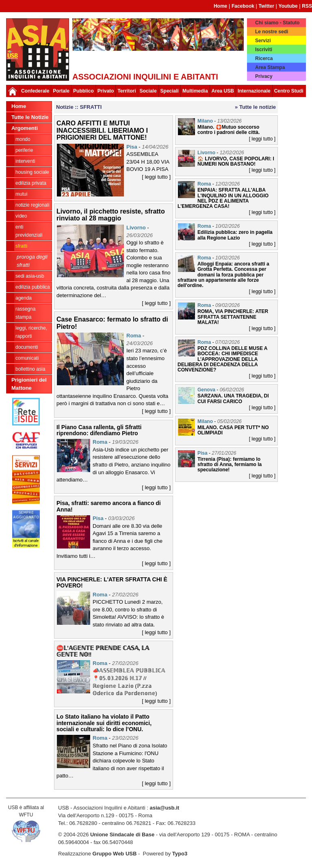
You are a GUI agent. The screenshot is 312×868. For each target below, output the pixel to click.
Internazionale (254, 91)
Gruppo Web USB (115, 854)
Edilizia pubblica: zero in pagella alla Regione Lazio (235, 235)
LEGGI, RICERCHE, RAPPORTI (31, 332)
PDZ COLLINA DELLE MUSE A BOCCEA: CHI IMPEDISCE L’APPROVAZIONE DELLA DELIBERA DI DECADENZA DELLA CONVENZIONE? (222, 359)
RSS (307, 6)
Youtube (288, 6)
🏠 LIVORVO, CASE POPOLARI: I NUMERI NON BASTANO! (236, 161)
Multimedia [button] (195, 91)
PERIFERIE (24, 150)
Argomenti (25, 128)
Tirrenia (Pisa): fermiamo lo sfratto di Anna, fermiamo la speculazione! (230, 464)
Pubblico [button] (83, 91)
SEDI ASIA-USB (30, 276)
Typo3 (180, 854)
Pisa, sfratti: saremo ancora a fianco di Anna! (109, 506)
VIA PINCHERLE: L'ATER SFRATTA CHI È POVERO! (112, 582)
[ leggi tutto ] (156, 177)
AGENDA (24, 298)
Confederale (35, 91)
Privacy (264, 76)
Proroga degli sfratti (32, 261)
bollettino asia (30, 369)
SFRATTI (21, 246)
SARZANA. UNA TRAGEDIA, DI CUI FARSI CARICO (233, 398)
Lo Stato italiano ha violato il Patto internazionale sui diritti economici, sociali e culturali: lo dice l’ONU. (104, 723)
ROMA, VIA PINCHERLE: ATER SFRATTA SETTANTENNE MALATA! (233, 317)
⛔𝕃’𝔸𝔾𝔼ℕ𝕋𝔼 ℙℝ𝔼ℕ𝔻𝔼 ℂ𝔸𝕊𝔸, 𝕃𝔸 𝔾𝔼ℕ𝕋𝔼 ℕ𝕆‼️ (103, 651)
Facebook (243, 6)
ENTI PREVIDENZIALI (29, 231)
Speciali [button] (170, 91)
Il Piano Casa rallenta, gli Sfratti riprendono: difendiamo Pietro (99, 430)
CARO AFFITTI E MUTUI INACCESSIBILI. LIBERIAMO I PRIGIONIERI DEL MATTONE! (102, 130)
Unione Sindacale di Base (122, 835)
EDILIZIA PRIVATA (31, 183)
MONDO (23, 139)
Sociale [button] (148, 91)
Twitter (266, 6)
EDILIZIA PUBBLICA (33, 287)
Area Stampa (270, 67)
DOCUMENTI (27, 347)
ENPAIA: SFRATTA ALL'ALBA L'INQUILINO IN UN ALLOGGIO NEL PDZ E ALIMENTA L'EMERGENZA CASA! (223, 198)
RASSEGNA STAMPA (25, 313)
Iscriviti (264, 50)
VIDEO (21, 216)
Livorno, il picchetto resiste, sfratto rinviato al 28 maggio (111, 215)
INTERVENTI (25, 161)
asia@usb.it (164, 808)
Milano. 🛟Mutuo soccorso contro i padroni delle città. (229, 130)
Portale (61, 91)
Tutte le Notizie (30, 117)
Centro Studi (289, 91)
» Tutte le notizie (255, 107)
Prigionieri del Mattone (29, 384)
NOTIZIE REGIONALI (32, 205)
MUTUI (21, 194)
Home (220, 6)
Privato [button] (106, 91)
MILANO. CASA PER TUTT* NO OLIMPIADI (233, 430)
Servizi (263, 41)
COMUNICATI (27, 358)
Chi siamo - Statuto (277, 23)
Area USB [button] (223, 91)
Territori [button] (127, 91)
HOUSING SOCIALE (32, 172)
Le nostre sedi (272, 32)
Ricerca (264, 58)
